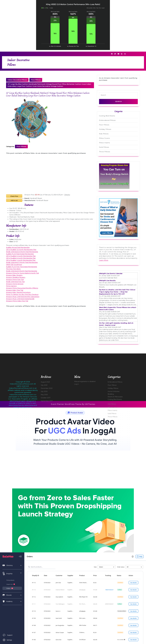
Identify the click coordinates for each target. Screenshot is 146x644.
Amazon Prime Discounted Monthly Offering (22, 288)
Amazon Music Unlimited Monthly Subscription (23, 297)
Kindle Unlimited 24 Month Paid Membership (22, 252)
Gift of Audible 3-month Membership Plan (21, 256)
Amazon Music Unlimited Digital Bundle (20, 299)
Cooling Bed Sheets (107, 116)
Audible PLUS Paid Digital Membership (20, 254)
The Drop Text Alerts (13, 269)
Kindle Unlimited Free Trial (15, 282)
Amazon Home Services (15, 284)
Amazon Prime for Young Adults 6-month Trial (22, 273)
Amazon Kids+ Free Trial (15, 290)
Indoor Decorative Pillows (17, 80)
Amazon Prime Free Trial (15, 280)
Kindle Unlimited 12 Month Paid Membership (22, 262)
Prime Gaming (11, 286)
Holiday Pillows (105, 129)
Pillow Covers (104, 138)
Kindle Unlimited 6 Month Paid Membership (22, 271)
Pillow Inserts (104, 143)
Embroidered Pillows (107, 120)
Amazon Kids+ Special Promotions (18, 292)
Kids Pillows (104, 134)
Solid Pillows (104, 147)
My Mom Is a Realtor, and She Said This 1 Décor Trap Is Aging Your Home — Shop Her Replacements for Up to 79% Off (117, 292)
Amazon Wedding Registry (16, 277)
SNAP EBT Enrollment (14, 265)
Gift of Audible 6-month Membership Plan (21, 258)
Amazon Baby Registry (14, 275)
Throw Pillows (105, 152)
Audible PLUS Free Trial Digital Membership (22, 267)
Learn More (104, 260)
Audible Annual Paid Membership (18, 247)
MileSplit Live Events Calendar (111, 274)
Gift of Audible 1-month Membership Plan (21, 260)
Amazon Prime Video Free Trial (17, 301)
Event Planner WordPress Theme (66, 404)
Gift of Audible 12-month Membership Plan (21, 250)
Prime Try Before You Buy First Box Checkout (22, 295)
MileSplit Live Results (107, 281)
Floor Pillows (36, 80)
